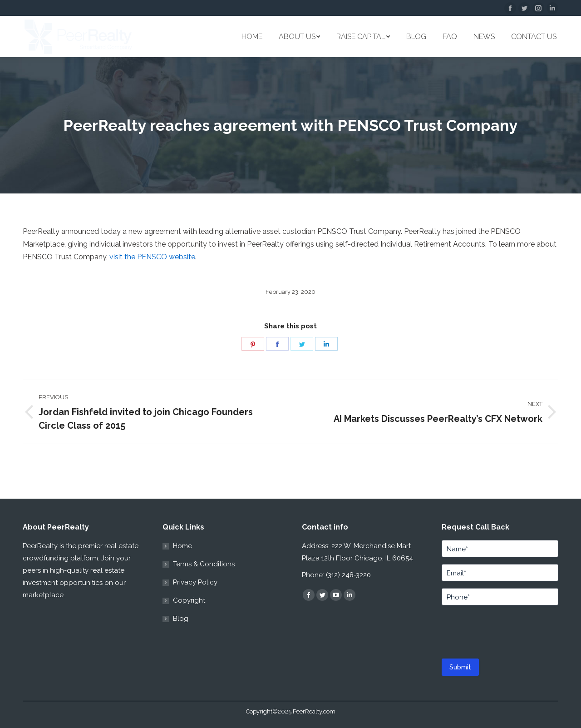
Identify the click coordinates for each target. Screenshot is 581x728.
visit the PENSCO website (152, 257)
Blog (181, 619)
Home (182, 546)
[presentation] (497, 630)
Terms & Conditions (204, 564)
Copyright (189, 600)
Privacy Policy (195, 582)
